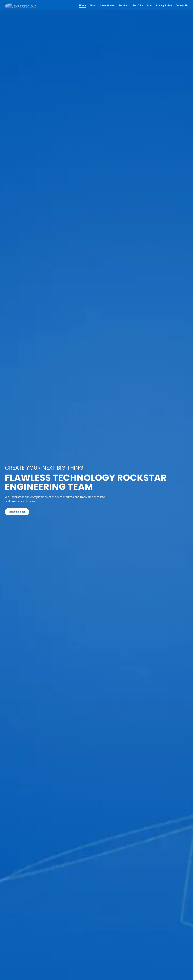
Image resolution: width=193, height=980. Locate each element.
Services (124, 6)
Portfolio (138, 6)
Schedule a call (17, 512)
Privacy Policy (164, 6)
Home (83, 6)
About (93, 6)
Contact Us (182, 6)
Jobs (149, 6)
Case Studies (108, 6)
